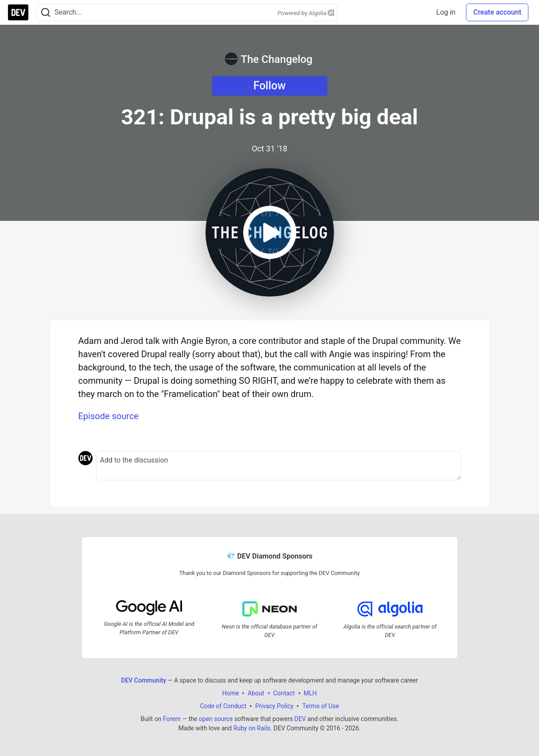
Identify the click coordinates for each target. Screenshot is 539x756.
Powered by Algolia (306, 13)
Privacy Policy (274, 706)
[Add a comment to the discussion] (279, 466)
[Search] (46, 13)
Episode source (109, 416)
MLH (310, 693)
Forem (172, 719)
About (256, 693)
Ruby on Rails (252, 728)
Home (231, 693)
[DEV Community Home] (18, 12)
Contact (284, 693)
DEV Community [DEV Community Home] (143, 680)
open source (216, 719)
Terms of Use (320, 706)
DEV (300, 719)
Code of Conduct (223, 706)
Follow (269, 86)
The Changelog (269, 59)
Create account (497, 12)
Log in (446, 12)
